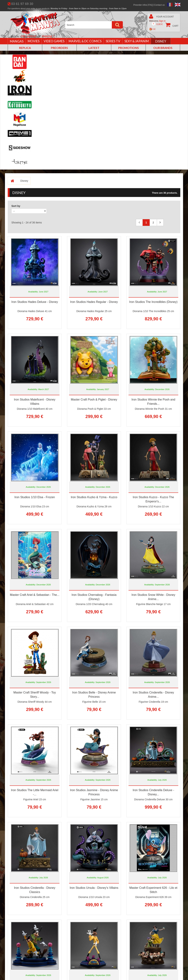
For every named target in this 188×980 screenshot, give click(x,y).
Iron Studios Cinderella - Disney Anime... (153, 695)
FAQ (151, 5)
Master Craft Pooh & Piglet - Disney (94, 400)
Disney (161, 41)
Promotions (129, 48)
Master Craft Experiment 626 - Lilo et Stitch (153, 890)
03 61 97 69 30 (22, 4)
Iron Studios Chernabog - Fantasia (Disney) (94, 597)
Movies (34, 41)
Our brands (163, 48)
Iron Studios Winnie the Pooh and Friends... (153, 402)
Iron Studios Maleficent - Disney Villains (35, 402)
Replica (25, 48)
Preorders (59, 48)
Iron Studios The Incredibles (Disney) (153, 302)
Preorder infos (140, 5)
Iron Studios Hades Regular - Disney (94, 302)
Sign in (162, 21)
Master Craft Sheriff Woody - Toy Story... (35, 695)
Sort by (16, 206)
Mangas (17, 41)
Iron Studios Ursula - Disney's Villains (94, 888)
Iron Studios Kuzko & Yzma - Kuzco (94, 497)
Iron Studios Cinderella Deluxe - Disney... (153, 792)
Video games (54, 41)
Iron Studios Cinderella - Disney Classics (35, 890)
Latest (94, 48)
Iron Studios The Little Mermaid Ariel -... (35, 792)
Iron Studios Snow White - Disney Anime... (153, 597)
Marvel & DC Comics (85, 41)
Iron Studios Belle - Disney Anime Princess (94, 695)
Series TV (113, 41)
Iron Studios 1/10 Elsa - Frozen (35, 497)
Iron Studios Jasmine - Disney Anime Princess (94, 792)
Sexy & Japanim (137, 41)
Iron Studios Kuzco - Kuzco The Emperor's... (153, 499)
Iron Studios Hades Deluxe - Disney (35, 302)
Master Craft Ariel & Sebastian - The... (35, 595)
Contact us (159, 5)
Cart (164, 27)
